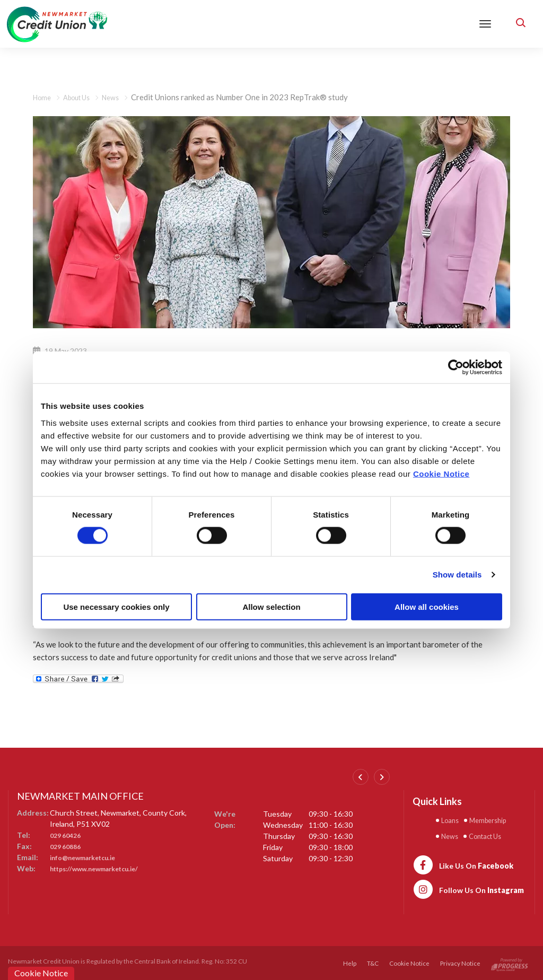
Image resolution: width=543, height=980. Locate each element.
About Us (82, 97)
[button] (519, 24)
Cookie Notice (441, 473)
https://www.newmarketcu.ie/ (102, 868)
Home (43, 97)
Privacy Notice (460, 962)
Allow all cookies (427, 606)
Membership (495, 820)
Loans (452, 820)
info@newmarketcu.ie (88, 857)
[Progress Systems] (510, 962)
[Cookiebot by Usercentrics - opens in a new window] (456, 367)
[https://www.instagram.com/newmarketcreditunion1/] (468, 887)
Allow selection (271, 606)
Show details (457, 575)
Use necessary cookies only (116, 606)
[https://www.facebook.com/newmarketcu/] (463, 863)
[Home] (57, 23)
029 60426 (68, 835)
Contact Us (491, 835)
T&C (372, 962)
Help (349, 962)
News (120, 97)
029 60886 (68, 846)
